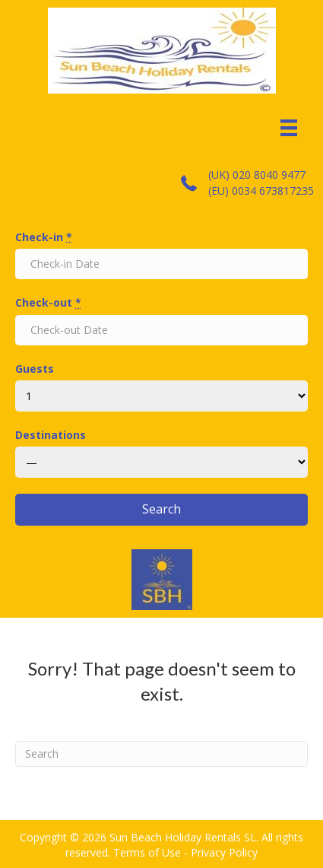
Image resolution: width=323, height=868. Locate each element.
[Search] (161, 754)
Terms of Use (147, 852)
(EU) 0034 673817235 (261, 191)
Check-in (44, 237)
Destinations (51, 435)
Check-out (48, 302)
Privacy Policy (224, 852)
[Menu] (289, 128)
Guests (35, 369)
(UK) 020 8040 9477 (257, 175)
